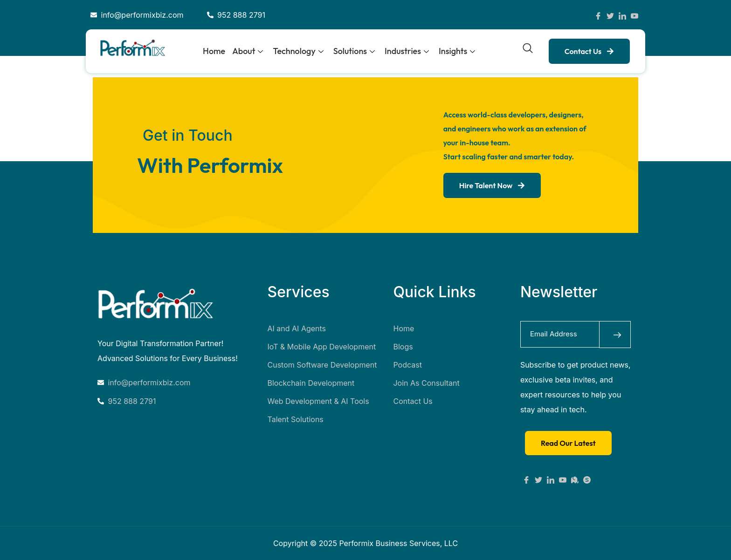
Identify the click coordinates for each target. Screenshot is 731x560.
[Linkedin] (551, 479)
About (248, 51)
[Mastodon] (575, 479)
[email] (560, 334)
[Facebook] (598, 15)
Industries (407, 51)
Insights (457, 51)
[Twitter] (610, 15)
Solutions (354, 51)
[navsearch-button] (528, 50)
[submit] (615, 334)
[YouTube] (634, 15)
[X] (538, 479)
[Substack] (587, 479)
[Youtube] (563, 479)
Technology (298, 51)
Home (214, 51)
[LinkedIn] (622, 15)
